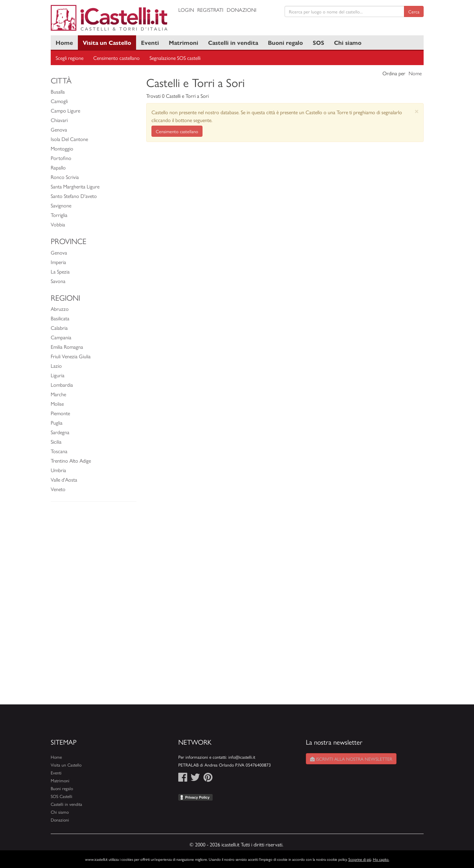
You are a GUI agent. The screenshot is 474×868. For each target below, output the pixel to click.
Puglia (57, 423)
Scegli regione (70, 58)
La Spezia (60, 271)
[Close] (417, 111)
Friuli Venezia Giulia (71, 356)
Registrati (210, 10)
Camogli (59, 101)
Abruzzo (60, 309)
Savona (58, 281)
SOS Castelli (61, 796)
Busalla (58, 91)
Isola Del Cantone (69, 139)
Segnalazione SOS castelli (175, 58)
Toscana (59, 451)
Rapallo (58, 167)
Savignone (61, 205)
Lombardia (62, 385)
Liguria (58, 375)
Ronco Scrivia (65, 177)
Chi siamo (348, 42)
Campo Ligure (65, 110)
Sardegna (60, 432)
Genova (59, 129)
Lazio (56, 366)
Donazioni (242, 10)
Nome (415, 73)
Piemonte (60, 413)
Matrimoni (184, 42)
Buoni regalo (285, 42)
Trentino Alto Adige (71, 461)
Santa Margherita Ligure (75, 186)
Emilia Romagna (67, 347)
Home (64, 42)
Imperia (58, 262)
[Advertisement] (94, 606)
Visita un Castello (107, 42)
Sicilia (56, 442)
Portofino (61, 158)
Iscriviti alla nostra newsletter (351, 759)
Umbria (58, 470)
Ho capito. (381, 859)
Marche (58, 394)
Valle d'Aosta (64, 479)
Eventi (150, 42)
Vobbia (58, 224)
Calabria (59, 328)
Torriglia (59, 215)
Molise (57, 404)
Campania (61, 337)
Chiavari (59, 120)
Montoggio (62, 148)
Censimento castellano (116, 58)
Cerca (414, 11)
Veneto (58, 489)
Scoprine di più (360, 859)
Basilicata (60, 318)
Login (186, 10)
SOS (318, 42)
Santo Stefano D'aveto (74, 196)
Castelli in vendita (233, 42)
